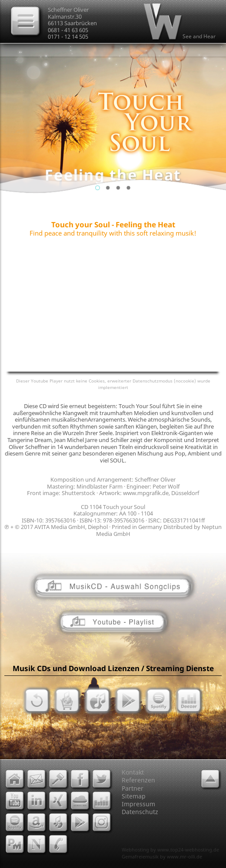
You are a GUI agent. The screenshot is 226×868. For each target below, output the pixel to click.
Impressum (138, 804)
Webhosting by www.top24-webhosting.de (170, 850)
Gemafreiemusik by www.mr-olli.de (162, 856)
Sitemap (134, 796)
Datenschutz (140, 812)
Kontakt (133, 772)
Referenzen (138, 780)
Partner (133, 788)
